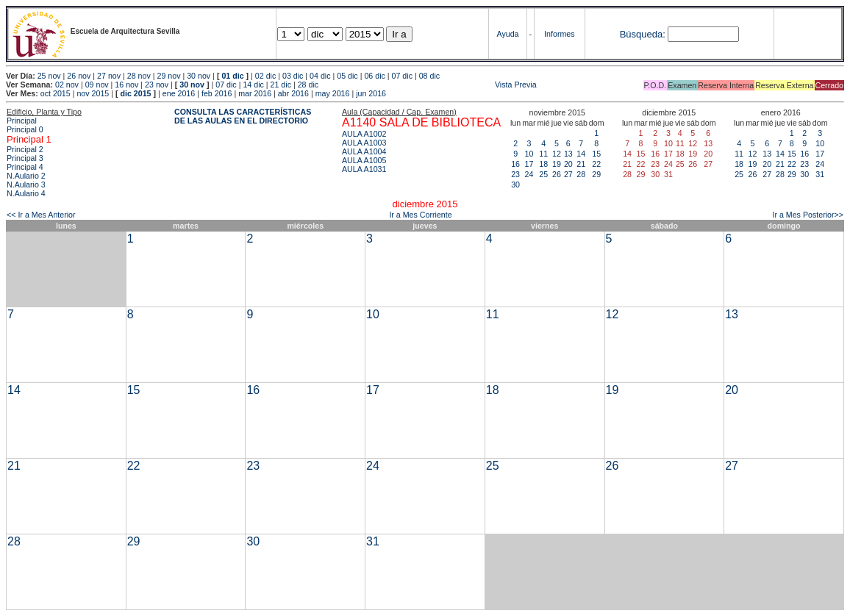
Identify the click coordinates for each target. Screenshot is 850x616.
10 (529, 154)
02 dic (265, 76)
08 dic (429, 76)
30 (515, 185)
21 (581, 164)
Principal (22, 121)
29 (596, 174)
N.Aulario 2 (26, 176)
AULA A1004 (364, 151)
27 (568, 174)
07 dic (402, 76)
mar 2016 (255, 93)
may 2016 (333, 93)
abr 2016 (293, 93)
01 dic (232, 76)
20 (568, 164)
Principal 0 (25, 129)
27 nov (109, 76)
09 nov (97, 85)
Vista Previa (429, 85)
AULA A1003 (364, 143)
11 (543, 154)
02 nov (67, 85)
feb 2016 (217, 93)
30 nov (199, 76)
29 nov (168, 76)
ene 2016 (179, 93)
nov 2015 (93, 93)
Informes (559, 34)
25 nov (49, 76)
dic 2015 (135, 93)
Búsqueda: (643, 34)
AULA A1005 (364, 160)
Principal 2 (25, 149)
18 (543, 164)
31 (820, 174)
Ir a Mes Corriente (420, 215)
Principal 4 (25, 167)
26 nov (79, 76)
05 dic (347, 76)
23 (515, 174)
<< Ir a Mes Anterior (41, 215)
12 (557, 154)
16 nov (126, 85)
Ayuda (507, 34)
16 (515, 164)
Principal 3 (25, 158)
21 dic (281, 85)
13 (568, 154)
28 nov (139, 76)
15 (596, 154)
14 (581, 154)
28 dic (308, 85)
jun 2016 (371, 93)
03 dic (293, 76)
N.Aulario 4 (26, 193)
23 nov (157, 85)
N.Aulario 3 (26, 185)
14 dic (253, 85)
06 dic (374, 76)
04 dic (320, 76)
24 (529, 174)
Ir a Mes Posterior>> (808, 215)
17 (529, 164)
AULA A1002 (364, 134)
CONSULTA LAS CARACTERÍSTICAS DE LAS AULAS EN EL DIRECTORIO (243, 116)
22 (596, 164)
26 (557, 174)
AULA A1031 (364, 169)
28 (581, 174)
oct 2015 (56, 93)
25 (543, 174)
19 (557, 164)
